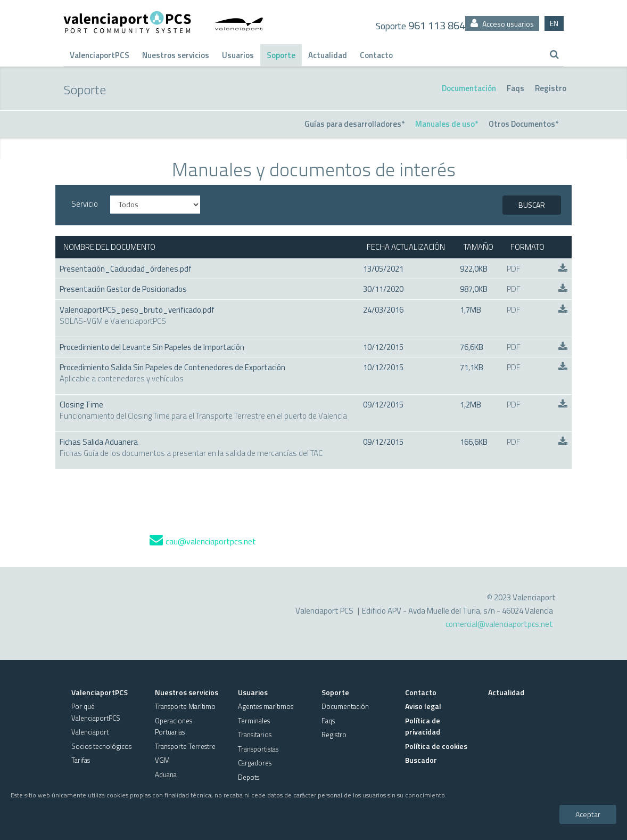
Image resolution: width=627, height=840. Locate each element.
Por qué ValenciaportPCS (96, 712)
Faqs (515, 88)
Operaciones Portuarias (174, 726)
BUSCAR (532, 205)
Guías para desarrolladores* (354, 124)
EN (554, 23)
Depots (249, 777)
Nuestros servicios (176, 55)
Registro (551, 88)
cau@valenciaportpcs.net (203, 541)
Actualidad (328, 55)
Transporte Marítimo (185, 706)
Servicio (85, 204)
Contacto (376, 55)
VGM (162, 760)
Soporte (281, 55)
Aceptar (588, 814)
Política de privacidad (423, 726)
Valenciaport (90, 732)
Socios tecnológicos (101, 746)
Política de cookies (436, 746)
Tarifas (81, 760)
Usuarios (238, 55)
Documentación (469, 88)
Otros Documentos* (523, 124)
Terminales (254, 721)
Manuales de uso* (447, 124)
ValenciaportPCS (100, 55)
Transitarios (255, 735)
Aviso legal (423, 706)
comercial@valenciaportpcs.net (499, 624)
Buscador (421, 760)
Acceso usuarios (502, 24)
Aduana (166, 774)
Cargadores (255, 763)
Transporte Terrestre (185, 746)
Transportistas (258, 749)
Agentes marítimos (266, 706)
